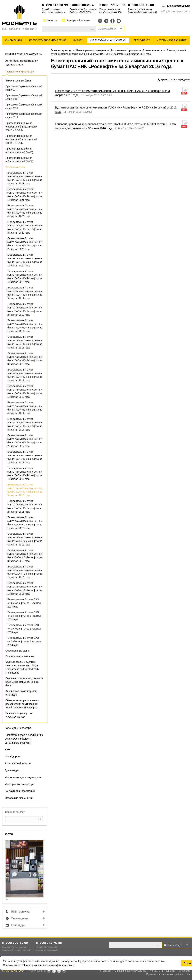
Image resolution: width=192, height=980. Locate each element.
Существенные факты (18, 651)
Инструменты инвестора (19, 784)
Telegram (106, 21)
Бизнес (78, 41)
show (8, 900)
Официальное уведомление (130, 971)
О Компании (13, 41)
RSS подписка (20, 912)
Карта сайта (183, 11)
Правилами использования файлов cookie (48, 965)
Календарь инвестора (18, 728)
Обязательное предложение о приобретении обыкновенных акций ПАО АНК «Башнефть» (22, 704)
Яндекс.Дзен (112, 21)
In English (166, 11)
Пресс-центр (142, 41)
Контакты (52, 20)
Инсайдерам (12, 757)
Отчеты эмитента (15, 167)
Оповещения (19, 918)
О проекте (185, 971)
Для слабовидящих (178, 6)
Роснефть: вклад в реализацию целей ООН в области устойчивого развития (24, 739)
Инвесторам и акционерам (108, 41)
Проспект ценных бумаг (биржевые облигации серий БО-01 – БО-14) (21, 140)
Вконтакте (100, 21)
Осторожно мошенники (19, 798)
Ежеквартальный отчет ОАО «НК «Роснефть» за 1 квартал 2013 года (24, 642)
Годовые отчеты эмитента (20, 656)
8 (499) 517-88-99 (55, 5)
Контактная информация (20, 791)
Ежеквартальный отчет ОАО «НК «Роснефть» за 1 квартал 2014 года (24, 616)
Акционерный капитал (18, 763)
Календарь (18, 925)
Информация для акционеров (23, 777)
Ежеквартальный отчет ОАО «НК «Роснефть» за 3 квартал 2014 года (24, 603)
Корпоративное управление (48, 41)
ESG (7, 750)
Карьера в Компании (78, 20)
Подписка (170, 971)
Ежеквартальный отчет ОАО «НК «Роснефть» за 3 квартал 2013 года (24, 629)
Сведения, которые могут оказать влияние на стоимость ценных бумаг (24, 682)
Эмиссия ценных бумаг (18, 81)
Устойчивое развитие (172, 41)
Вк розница (119, 21)
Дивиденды (12, 770)
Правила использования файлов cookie (168, 974)
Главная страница (61, 50)
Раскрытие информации (19, 72)
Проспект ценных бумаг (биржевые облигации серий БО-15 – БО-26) (21, 127)
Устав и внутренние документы (23, 54)
